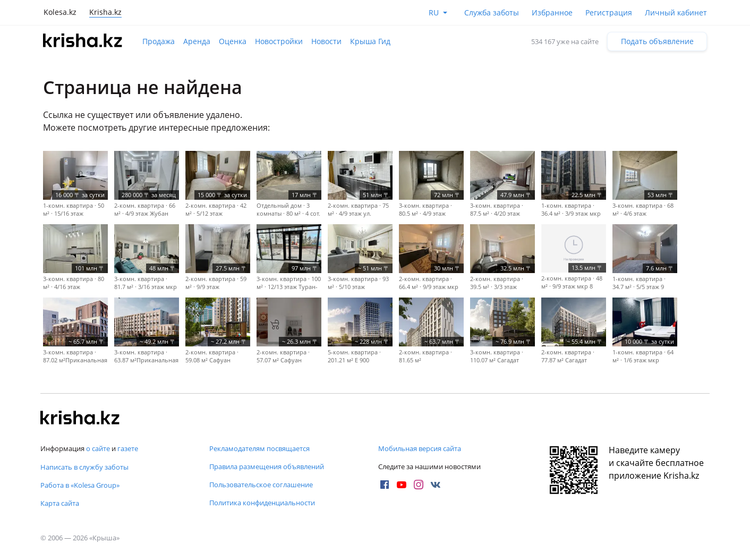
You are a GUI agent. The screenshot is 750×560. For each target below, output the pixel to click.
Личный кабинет (676, 12)
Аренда (197, 41)
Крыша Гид (370, 41)
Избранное (552, 12)
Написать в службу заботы (84, 467)
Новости (326, 41)
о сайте (98, 448)
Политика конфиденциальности (262, 503)
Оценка (233, 41)
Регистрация (609, 12)
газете (128, 448)
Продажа (159, 41)
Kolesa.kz (60, 12)
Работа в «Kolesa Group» (80, 485)
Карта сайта (60, 503)
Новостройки (279, 41)
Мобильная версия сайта (420, 448)
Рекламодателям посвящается (259, 448)
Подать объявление (657, 41)
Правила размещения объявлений (267, 466)
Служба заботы (492, 12)
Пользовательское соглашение (261, 485)
